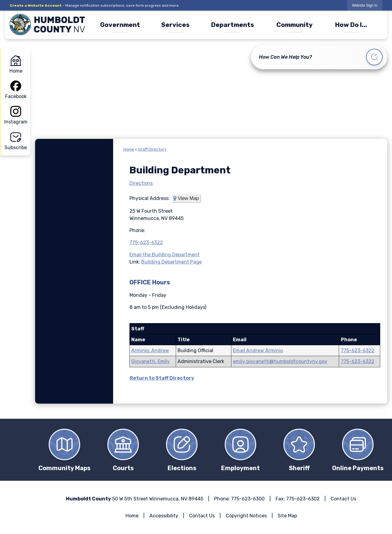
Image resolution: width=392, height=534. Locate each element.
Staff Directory (152, 149)
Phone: (137, 230)
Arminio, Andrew (150, 351)
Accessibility (164, 516)
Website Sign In (365, 5)
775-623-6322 (146, 242)
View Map (188, 198)
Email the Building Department (165, 255)
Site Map (287, 516)
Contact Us (343, 499)
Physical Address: (150, 198)
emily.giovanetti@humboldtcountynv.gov (280, 361)
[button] (374, 58)
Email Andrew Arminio (258, 351)
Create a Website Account (36, 5)
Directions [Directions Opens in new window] (141, 183)
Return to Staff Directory (162, 378)
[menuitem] (120, 25)
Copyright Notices (246, 516)
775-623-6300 (248, 499)
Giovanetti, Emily (150, 361)
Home (129, 149)
